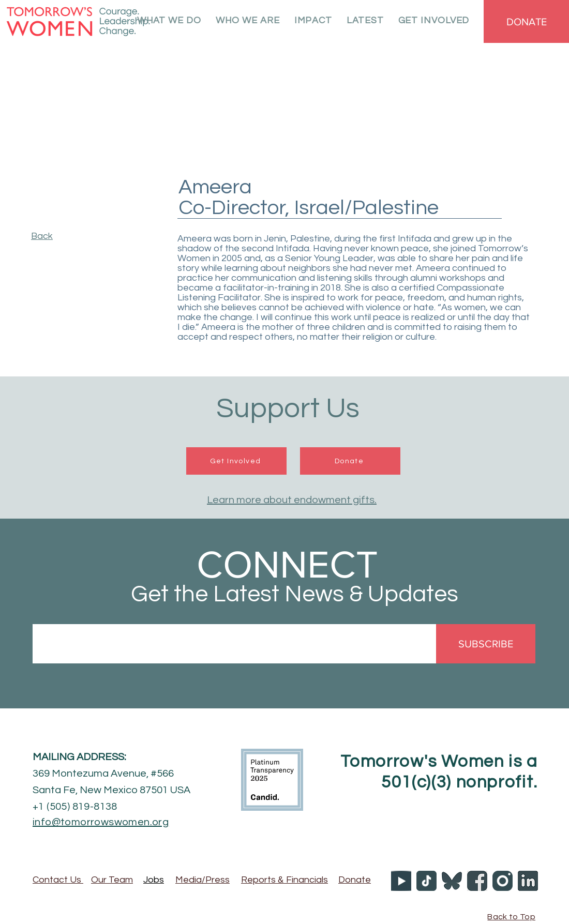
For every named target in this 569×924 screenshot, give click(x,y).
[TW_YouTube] (503, 881)
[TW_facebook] (477, 881)
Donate (355, 880)
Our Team (112, 880)
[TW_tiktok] (426, 881)
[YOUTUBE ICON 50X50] (401, 881)
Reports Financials (284, 880)
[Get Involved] (236, 461)
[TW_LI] (528, 881)
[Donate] (350, 461)
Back (42, 236)
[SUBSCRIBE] (486, 644)
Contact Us (58, 880)
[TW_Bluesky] (452, 881)
